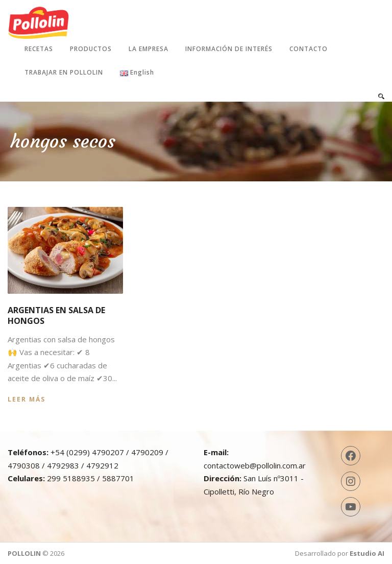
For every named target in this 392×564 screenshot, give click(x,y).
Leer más (27, 399)
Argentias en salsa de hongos (56, 315)
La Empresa (149, 49)
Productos (91, 49)
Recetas (39, 49)
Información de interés (229, 49)
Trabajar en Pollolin (64, 72)
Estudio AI (367, 553)
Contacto (309, 49)
